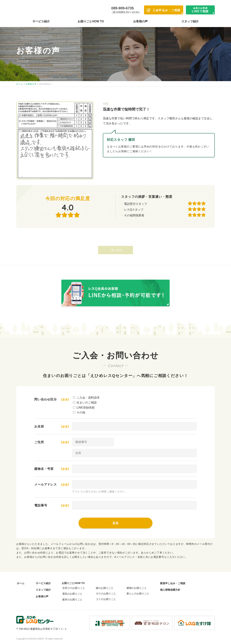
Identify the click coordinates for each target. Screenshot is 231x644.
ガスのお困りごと (106, 594)
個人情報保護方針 (171, 590)
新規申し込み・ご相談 (173, 583)
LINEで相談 (200, 10)
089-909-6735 (123, 8)
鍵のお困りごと (104, 588)
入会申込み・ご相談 (167, 10)
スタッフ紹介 (190, 21)
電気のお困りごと (71, 594)
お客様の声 (140, 21)
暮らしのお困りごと (138, 594)
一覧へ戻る (116, 250)
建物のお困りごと (137, 588)
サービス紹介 (41, 21)
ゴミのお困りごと (106, 599)
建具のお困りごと (71, 599)
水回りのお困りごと (73, 588)
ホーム (20, 583)
